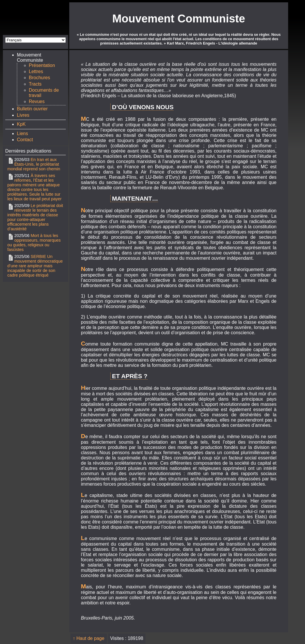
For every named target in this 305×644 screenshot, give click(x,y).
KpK (21, 124)
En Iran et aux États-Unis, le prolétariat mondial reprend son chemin (34, 164)
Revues (37, 101)
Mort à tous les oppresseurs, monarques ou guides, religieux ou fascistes (34, 243)
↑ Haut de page (89, 638)
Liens (22, 133)
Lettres (36, 71)
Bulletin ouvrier (32, 109)
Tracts (35, 84)
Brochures (39, 78)
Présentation (42, 65)
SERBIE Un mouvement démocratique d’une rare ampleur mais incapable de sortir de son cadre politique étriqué (35, 266)
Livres (23, 115)
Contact (25, 140)
